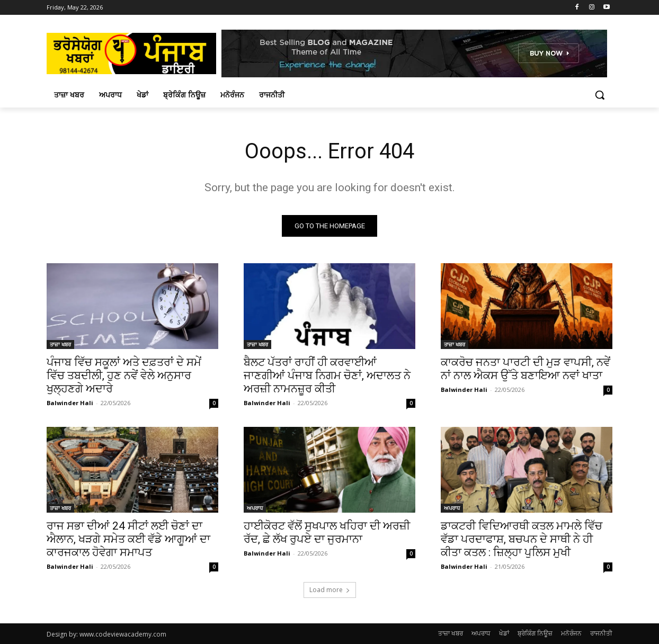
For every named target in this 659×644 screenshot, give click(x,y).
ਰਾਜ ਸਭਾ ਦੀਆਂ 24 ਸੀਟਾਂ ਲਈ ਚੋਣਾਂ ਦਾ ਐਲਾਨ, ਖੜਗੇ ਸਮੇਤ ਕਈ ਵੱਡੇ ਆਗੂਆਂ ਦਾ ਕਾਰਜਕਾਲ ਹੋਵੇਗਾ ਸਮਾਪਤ (128, 539)
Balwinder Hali (70, 403)
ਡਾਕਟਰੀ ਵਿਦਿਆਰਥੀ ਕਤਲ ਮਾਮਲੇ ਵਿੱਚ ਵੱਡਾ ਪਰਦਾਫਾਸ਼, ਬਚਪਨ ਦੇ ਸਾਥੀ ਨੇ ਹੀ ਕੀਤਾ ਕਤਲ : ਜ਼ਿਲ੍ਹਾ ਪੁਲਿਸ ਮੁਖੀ (522, 539)
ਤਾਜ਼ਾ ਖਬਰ (60, 344)
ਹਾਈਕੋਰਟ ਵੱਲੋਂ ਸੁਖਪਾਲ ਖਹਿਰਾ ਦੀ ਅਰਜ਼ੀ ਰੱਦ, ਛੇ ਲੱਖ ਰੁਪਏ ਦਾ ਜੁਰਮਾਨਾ (327, 533)
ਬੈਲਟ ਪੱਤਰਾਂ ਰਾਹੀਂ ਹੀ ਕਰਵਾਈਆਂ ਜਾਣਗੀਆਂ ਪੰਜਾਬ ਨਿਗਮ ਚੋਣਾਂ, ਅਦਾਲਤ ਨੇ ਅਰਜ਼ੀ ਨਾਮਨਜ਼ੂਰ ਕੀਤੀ (327, 375)
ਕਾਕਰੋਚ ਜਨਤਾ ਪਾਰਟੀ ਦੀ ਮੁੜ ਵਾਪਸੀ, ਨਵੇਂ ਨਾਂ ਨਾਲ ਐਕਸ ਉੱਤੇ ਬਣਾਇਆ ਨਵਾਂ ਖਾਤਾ (526, 369)
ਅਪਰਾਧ (255, 508)
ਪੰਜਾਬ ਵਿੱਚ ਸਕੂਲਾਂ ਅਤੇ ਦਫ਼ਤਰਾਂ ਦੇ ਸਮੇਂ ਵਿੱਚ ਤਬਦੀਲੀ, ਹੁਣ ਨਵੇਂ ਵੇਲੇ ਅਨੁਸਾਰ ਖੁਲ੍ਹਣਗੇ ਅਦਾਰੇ (124, 375)
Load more (330, 590)
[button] (600, 95)
